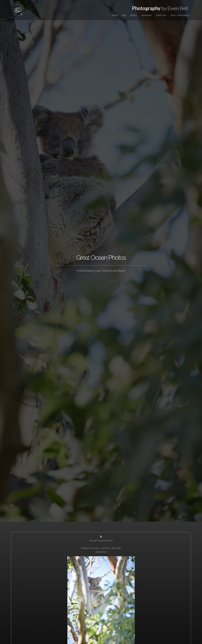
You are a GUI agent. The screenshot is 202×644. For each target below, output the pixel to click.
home (115, 15)
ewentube (147, 15)
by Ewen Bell (160, 8)
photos (134, 15)
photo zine (161, 15)
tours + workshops (180, 15)
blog (124, 15)
